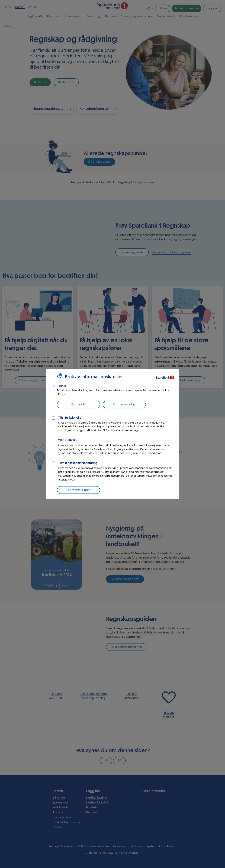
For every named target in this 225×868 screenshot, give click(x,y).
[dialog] (112, 434)
